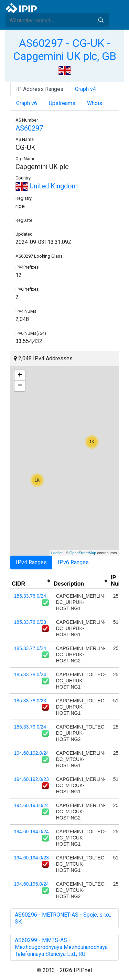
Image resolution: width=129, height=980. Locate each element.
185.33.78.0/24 (30, 674)
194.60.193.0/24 (31, 805)
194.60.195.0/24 (31, 884)
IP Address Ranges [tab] (40, 89)
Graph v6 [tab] (27, 103)
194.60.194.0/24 (31, 832)
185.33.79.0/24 (30, 727)
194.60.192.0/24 (31, 753)
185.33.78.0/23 (30, 701)
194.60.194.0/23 (31, 858)
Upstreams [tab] (62, 103)
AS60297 (29, 128)
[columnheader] (31, 581)
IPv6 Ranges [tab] (73, 562)
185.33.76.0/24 (30, 596)
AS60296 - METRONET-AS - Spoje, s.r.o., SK (63, 918)
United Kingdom (47, 186)
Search (101, 20)
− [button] (20, 386)
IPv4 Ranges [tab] (31, 562)
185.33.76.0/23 (30, 622)
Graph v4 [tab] (85, 89)
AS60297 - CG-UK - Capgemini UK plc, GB (65, 50)
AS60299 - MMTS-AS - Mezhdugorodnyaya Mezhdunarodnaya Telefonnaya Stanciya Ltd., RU (61, 947)
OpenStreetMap (83, 553)
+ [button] (20, 375)
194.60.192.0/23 (31, 779)
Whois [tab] (95, 103)
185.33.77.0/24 (30, 648)
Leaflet (57, 553)
